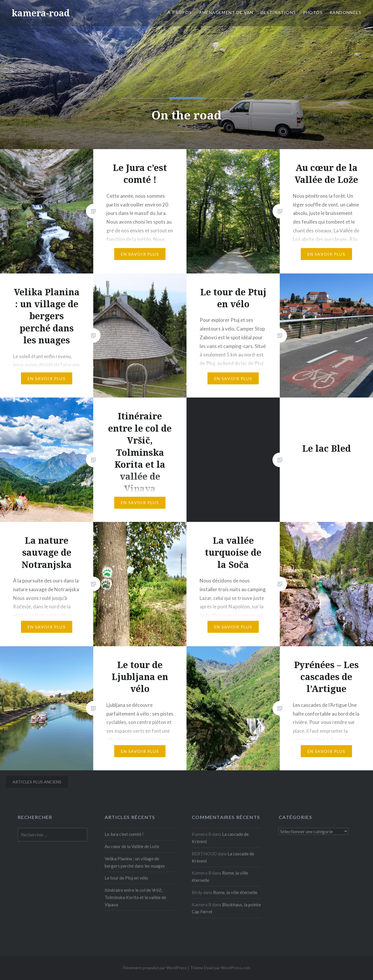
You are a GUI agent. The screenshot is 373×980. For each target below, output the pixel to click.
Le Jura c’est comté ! (124, 834)
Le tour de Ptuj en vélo (126, 878)
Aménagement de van (226, 12)
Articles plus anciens (37, 782)
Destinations (278, 12)
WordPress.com (235, 968)
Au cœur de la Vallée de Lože (132, 846)
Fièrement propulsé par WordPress (155, 968)
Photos (313, 12)
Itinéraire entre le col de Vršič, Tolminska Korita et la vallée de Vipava (135, 897)
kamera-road (41, 13)
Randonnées (345, 12)
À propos (180, 12)
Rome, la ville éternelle (235, 892)
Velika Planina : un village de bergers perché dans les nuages (135, 862)
